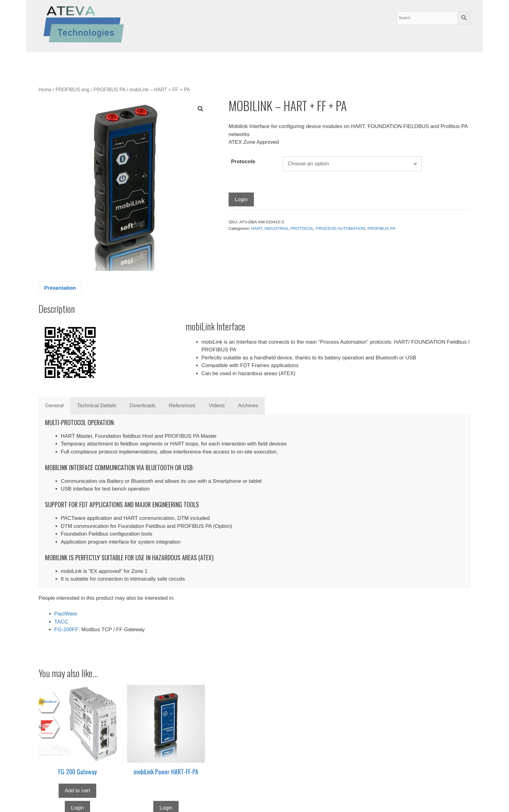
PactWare (66, 614)
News (194, 63)
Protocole (243, 162)
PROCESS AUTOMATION (341, 228)
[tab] (54, 406)
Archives (140, 63)
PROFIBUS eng (72, 90)
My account (242, 63)
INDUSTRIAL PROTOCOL (289, 228)
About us (170, 63)
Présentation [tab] (60, 288)
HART (257, 228)
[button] (201, 109)
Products (85, 63)
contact (214, 63)
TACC (61, 622)
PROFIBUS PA (109, 90)
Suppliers (114, 63)
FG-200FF (66, 630)
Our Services (48, 63)
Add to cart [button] (77, 791)
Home (45, 90)
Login (241, 199)
